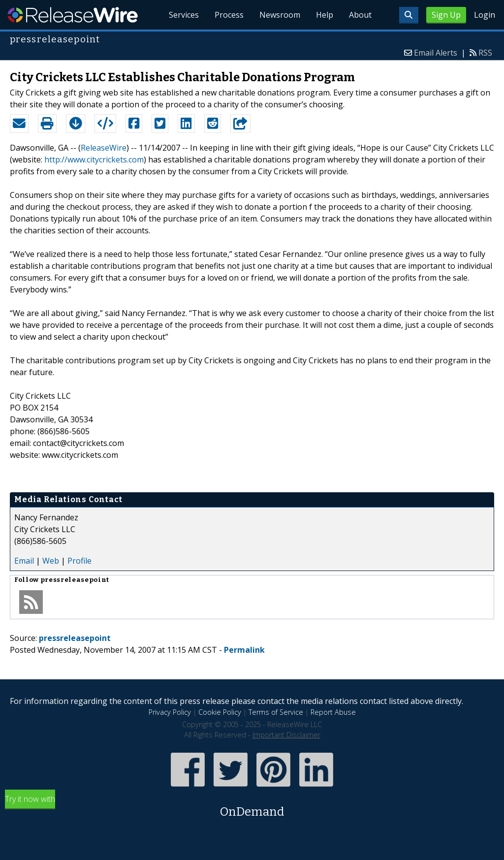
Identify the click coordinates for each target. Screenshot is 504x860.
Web (51, 561)
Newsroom (280, 15)
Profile (79, 561)
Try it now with (252, 807)
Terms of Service (276, 712)
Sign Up (446, 15)
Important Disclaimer (286, 735)
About (360, 15)
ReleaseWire (73, 15)
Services (184, 15)
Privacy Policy (170, 712)
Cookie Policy (220, 712)
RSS (485, 53)
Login (485, 15)
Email (24, 561)
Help (325, 15)
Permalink (244, 650)
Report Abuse (333, 712)
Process (229, 15)
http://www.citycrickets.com (94, 159)
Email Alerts (436, 53)
